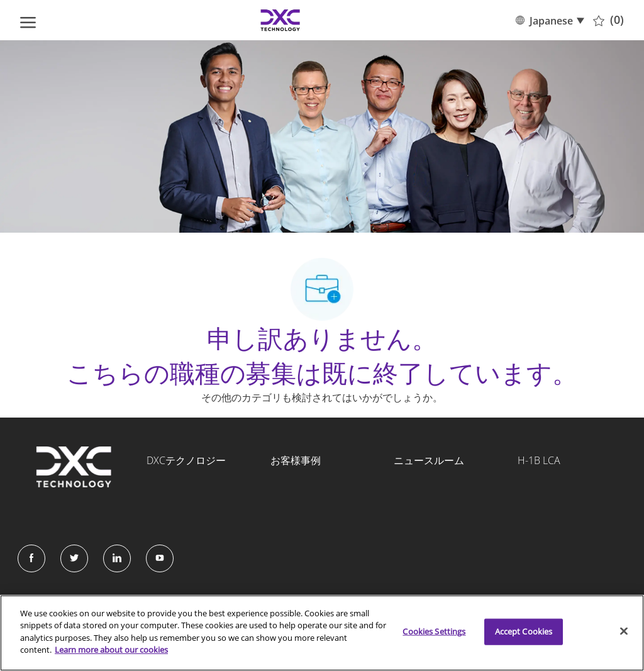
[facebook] (31, 558)
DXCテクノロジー (186, 460)
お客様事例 (296, 460)
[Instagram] (160, 558)
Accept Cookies (524, 631)
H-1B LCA (539, 460)
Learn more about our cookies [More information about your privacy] (111, 650)
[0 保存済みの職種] (608, 20)
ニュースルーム (429, 460)
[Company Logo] (280, 20)
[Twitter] (74, 558)
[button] (549, 20)
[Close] (624, 631)
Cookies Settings (434, 631)
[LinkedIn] (117, 558)
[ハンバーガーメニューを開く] (28, 20)
